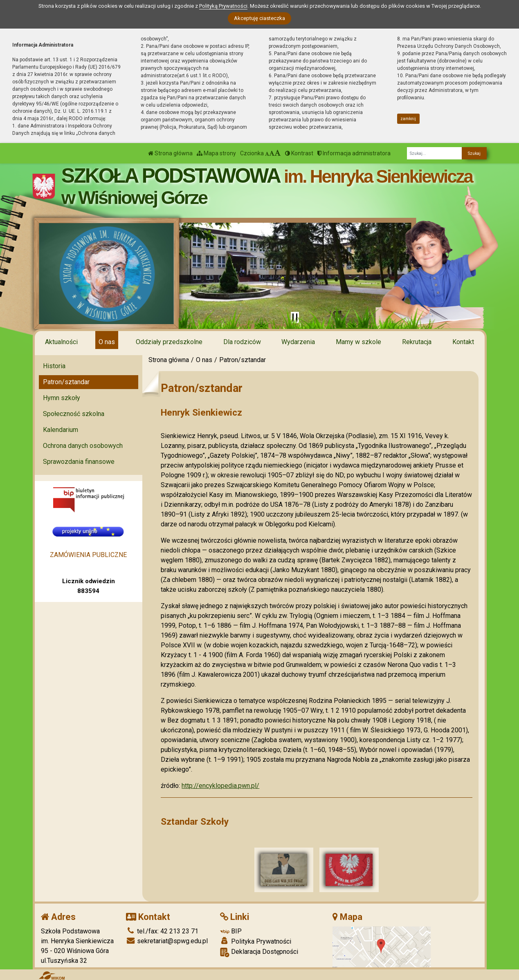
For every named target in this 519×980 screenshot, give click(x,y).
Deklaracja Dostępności (259, 950)
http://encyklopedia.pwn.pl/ (220, 786)
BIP (231, 930)
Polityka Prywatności (256, 940)
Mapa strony (216, 153)
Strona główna (170, 153)
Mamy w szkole (358, 342)
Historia (54, 366)
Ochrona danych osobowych (83, 446)
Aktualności (61, 342)
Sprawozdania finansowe (79, 462)
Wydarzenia (298, 342)
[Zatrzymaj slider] (295, 318)
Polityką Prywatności (223, 6)
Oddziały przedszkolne (169, 342)
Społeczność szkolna (74, 414)
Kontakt (463, 342)
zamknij (408, 119)
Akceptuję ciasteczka (259, 18)
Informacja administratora (354, 153)
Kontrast (299, 153)
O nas (107, 342)
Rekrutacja (417, 342)
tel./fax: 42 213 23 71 (162, 930)
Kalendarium (61, 430)
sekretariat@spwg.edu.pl (167, 939)
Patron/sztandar (66, 382)
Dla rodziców (242, 342)
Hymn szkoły (62, 398)
